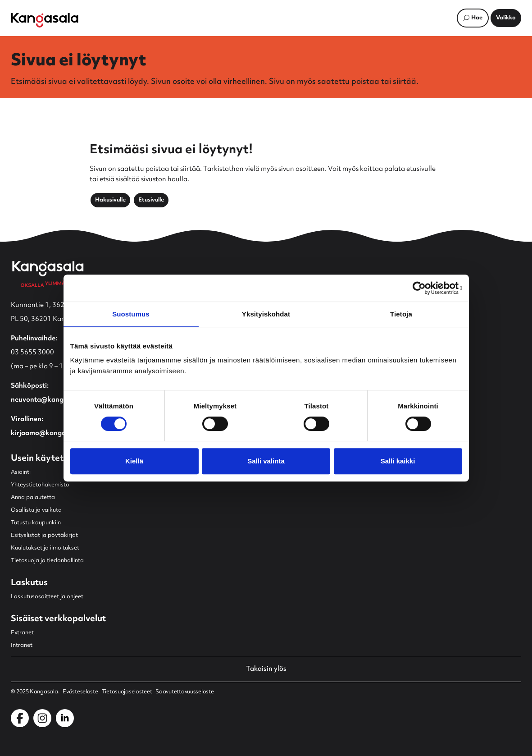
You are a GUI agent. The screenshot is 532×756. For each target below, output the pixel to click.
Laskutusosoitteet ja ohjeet (47, 597)
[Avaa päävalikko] (506, 18)
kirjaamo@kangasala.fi (48, 433)
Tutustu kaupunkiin (36, 523)
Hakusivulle (110, 200)
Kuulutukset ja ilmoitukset (45, 548)
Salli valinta (266, 461)
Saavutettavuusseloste (184, 692)
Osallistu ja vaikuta (36, 510)
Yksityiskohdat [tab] (266, 314)
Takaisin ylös (266, 669)
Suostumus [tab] (131, 314)
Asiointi (21, 472)
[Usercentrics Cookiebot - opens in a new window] (423, 288)
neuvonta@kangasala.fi (49, 400)
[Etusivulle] (45, 20)
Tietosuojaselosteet (127, 692)
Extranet (22, 633)
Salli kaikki (398, 461)
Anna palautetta (33, 498)
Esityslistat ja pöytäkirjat (44, 536)
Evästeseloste (80, 692)
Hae (477, 18)
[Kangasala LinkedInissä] (65, 718)
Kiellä (134, 461)
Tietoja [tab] (401, 314)
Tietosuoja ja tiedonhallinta (47, 561)
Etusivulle (151, 200)
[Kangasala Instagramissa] (42, 718)
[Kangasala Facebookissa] (20, 718)
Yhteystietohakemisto (40, 485)
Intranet (22, 646)
